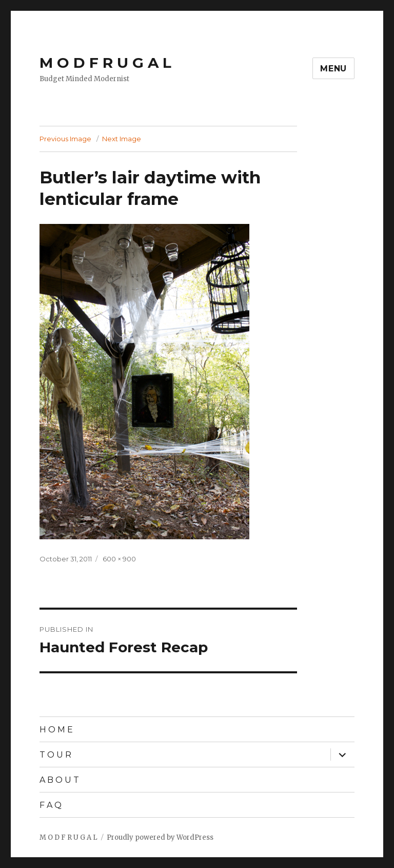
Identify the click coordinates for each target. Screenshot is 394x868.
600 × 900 (119, 559)
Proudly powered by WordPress (160, 837)
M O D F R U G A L (105, 63)
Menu (333, 69)
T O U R (55, 755)
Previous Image (65, 139)
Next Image (122, 139)
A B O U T (59, 780)
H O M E (56, 730)
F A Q (51, 805)
